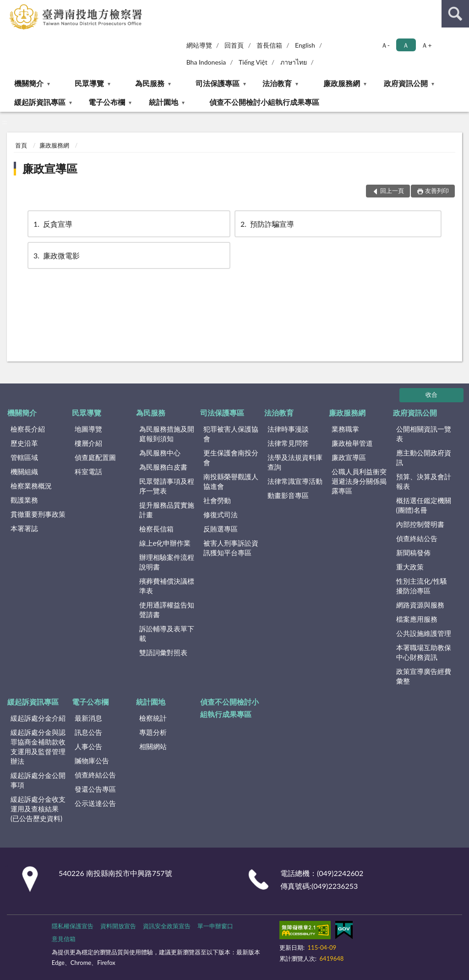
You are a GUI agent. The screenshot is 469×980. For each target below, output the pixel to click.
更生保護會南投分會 (231, 457)
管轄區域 (24, 457)
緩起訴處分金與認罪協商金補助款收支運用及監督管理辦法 (38, 747)
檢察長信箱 (156, 529)
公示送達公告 (95, 803)
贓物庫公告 (92, 761)
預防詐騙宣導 (267, 224)
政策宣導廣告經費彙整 (424, 676)
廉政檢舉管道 (352, 443)
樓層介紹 (88, 443)
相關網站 (153, 746)
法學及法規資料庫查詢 (295, 462)
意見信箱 (64, 939)
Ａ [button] (406, 45)
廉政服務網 (342, 83)
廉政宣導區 (50, 168)
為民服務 (150, 83)
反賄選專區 (221, 529)
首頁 (21, 145)
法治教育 (277, 83)
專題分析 (153, 732)
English (305, 45)
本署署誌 (24, 528)
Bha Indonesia (206, 62)
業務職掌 (345, 429)
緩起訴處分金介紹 (38, 718)
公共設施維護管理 (424, 633)
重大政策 (410, 567)
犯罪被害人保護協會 (231, 434)
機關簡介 (29, 83)
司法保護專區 (218, 83)
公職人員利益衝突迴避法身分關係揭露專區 (359, 481)
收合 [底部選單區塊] (431, 394)
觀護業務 (24, 500)
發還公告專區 (95, 789)
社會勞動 (217, 500)
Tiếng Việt (253, 62)
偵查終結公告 (417, 538)
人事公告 (88, 746)
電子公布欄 (107, 102)
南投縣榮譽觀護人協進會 (231, 481)
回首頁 (234, 45)
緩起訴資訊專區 (40, 102)
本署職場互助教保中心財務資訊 (424, 652)
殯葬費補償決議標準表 (167, 586)
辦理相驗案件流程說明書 (167, 562)
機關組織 (24, 471)
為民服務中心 (160, 453)
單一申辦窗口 (215, 926)
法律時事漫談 (288, 429)
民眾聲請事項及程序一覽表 (167, 486)
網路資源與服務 (420, 605)
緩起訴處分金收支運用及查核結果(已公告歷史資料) (38, 809)
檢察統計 (153, 718)
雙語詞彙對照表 (163, 652)
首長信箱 (269, 45)
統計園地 (164, 102)
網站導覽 (199, 45)
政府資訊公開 (406, 83)
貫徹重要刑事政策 (38, 514)
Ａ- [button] (385, 45)
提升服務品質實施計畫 (167, 510)
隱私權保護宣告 (73, 926)
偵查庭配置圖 (95, 457)
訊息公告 (88, 732)
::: (7, 7)
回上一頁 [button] (392, 191)
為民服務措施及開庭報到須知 (167, 434)
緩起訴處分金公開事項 (38, 780)
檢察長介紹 (28, 429)
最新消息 (88, 718)
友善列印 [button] (437, 191)
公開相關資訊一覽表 (424, 434)
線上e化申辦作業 (165, 543)
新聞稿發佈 (413, 553)
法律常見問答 (288, 443)
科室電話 (88, 471)
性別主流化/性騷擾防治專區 (422, 586)
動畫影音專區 (288, 495)
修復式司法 (221, 515)
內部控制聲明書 (420, 524)
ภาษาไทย (294, 62)
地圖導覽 (88, 429)
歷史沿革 (24, 443)
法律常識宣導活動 (295, 481)
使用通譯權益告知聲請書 (167, 610)
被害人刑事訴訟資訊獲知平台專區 (231, 548)
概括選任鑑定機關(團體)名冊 (424, 505)
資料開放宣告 (118, 926)
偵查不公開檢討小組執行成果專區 (264, 102)
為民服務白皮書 (163, 467)
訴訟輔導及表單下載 (167, 633)
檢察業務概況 (31, 486)
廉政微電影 (56, 255)
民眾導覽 (89, 83)
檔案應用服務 (417, 619)
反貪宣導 (52, 224)
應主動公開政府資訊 (424, 457)
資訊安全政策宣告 (167, 926)
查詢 (455, 14)
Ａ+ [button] (426, 45)
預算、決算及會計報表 (424, 481)
